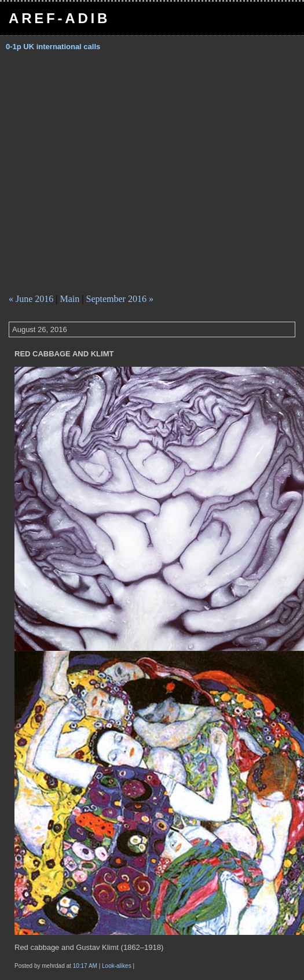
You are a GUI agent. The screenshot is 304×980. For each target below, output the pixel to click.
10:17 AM (85, 966)
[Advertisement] (109, 177)
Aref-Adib (59, 18)
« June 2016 (31, 299)
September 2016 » (120, 299)
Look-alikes (117, 966)
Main (70, 299)
